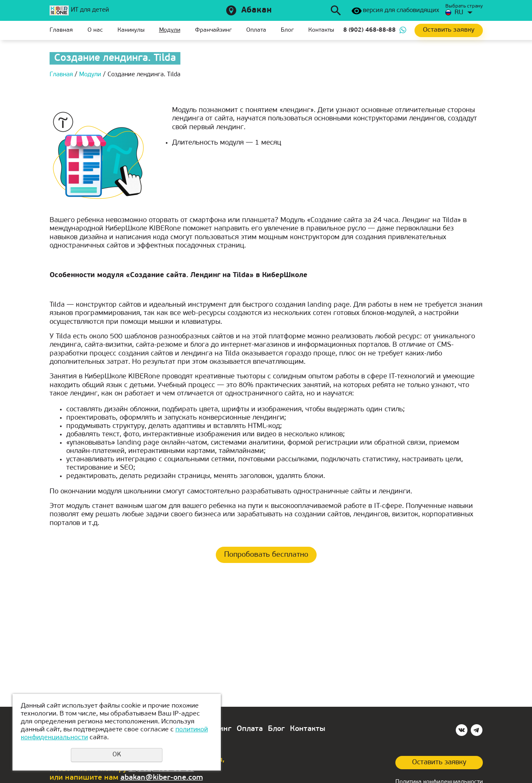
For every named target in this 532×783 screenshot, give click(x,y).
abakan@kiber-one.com (162, 778)
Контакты (321, 30)
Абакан (256, 10)
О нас (95, 30)
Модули (170, 30)
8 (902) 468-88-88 (370, 30)
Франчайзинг (213, 30)
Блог (287, 30)
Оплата (256, 30)
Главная (61, 30)
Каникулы (131, 30)
